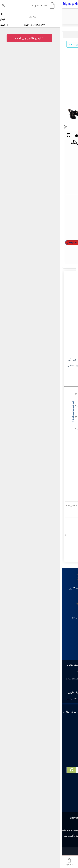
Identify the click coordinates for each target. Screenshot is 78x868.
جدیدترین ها (67, 665)
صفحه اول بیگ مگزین (61, 692)
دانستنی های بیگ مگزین (27, 671)
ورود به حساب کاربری (41, 698)
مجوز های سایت (50, 685)
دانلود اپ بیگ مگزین (15, 665)
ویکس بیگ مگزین (39, 692)
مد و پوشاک (70, 35)
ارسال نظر (39, 548)
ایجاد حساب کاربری (64, 698)
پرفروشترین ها (50, 665)
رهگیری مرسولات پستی (16, 698)
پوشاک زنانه (57, 35)
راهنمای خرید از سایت (39, 679)
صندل (34, 35)
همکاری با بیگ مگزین (16, 692)
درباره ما (70, 679)
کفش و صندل (44, 35)
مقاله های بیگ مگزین (52, 671)
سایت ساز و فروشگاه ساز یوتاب (39, 850)
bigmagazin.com (12, 4)
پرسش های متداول (30, 685)
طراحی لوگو (34, 665)
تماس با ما (58, 679)
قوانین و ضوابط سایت (14, 679)
